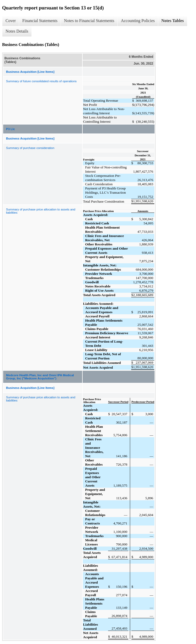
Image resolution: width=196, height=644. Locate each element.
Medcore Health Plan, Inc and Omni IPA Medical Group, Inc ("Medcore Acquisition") (40, 377)
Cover (11, 21)
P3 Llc (10, 129)
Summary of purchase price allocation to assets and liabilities (41, 211)
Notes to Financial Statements (89, 21)
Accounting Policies (138, 21)
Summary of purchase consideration (30, 148)
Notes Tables (173, 21)
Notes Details (17, 31)
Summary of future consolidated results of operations (41, 81)
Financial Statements (40, 21)
